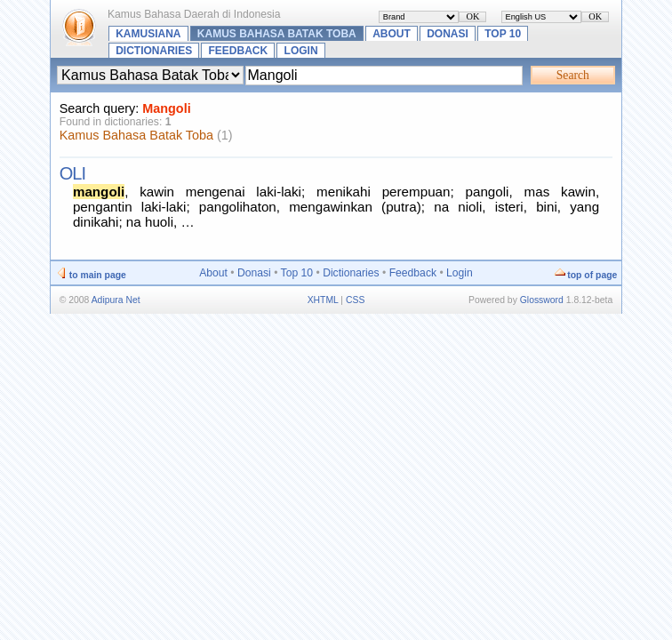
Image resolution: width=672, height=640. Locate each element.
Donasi (448, 34)
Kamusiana (148, 34)
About (392, 34)
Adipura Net (116, 300)
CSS (355, 300)
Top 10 (503, 34)
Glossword (542, 300)
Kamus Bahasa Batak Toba (277, 34)
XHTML (323, 300)
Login (301, 51)
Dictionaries (154, 51)
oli (72, 173)
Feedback (239, 51)
